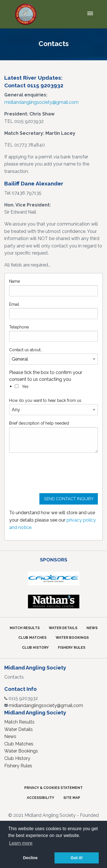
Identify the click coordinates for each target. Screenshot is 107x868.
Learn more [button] (21, 843)
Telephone (19, 327)
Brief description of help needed (39, 423)
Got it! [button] (76, 858)
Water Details (63, 628)
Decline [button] (30, 858)
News (92, 628)
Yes (22, 387)
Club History (35, 648)
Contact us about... (26, 350)
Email (14, 304)
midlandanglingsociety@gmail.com (41, 102)
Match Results (25, 628)
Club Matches (32, 638)
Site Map (72, 798)
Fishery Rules (72, 648)
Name (15, 281)
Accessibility (41, 798)
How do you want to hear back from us (45, 400)
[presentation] (53, 475)
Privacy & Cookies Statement (53, 788)
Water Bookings (72, 638)
